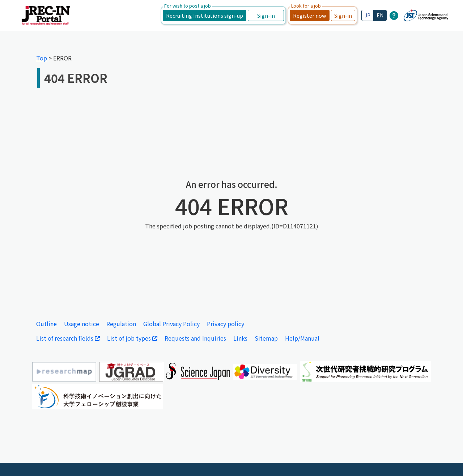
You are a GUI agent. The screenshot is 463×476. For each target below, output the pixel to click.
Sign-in (266, 15)
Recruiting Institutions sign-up (205, 15)
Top (42, 58)
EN (380, 15)
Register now (310, 15)
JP (368, 15)
